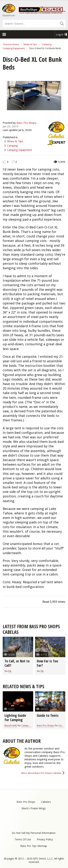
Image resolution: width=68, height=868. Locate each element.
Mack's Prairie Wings (34, 808)
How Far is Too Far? (47, 663)
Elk (10, 671)
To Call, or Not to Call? (17, 663)
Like (4, 162)
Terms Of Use (23, 839)
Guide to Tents (48, 715)
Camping (47, 44)
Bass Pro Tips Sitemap (34, 846)
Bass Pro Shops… (27, 123)
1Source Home (11, 44)
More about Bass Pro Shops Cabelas (41, 773)
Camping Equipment (14, 48)
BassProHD (11, 725)
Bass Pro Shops (46, 725)
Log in (60, 34)
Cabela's (46, 802)
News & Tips (30, 44)
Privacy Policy (45, 839)
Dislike (13, 162)
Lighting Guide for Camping (15, 718)
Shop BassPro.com (9, 15)
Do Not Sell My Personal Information (34, 833)
